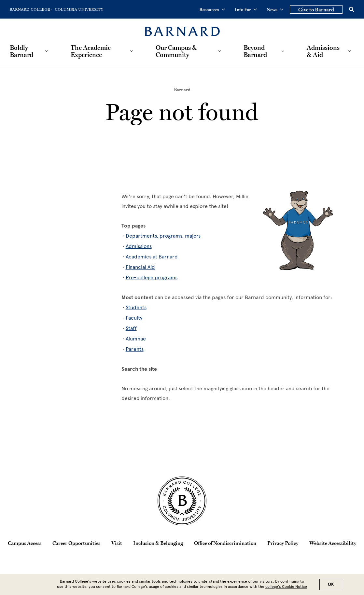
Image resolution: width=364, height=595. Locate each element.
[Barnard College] (182, 28)
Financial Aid (140, 267)
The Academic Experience (91, 51)
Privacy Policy (283, 543)
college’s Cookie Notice (286, 588)
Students (136, 307)
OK (331, 586)
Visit (117, 543)
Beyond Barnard (255, 51)
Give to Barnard (316, 9)
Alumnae (136, 339)
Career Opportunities (76, 543)
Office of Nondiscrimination (225, 543)
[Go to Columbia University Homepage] (78, 9)
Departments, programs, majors (163, 236)
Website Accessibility (333, 543)
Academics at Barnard (152, 257)
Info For (246, 9)
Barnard (182, 90)
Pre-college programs (152, 277)
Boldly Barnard (21, 51)
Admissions (139, 246)
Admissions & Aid (323, 51)
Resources (212, 9)
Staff (131, 328)
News (275, 9)
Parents (135, 349)
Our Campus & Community (176, 51)
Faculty (134, 318)
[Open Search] (352, 9)
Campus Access (25, 543)
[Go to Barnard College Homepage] (31, 9)
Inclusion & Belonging (158, 543)
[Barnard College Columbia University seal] (182, 501)
